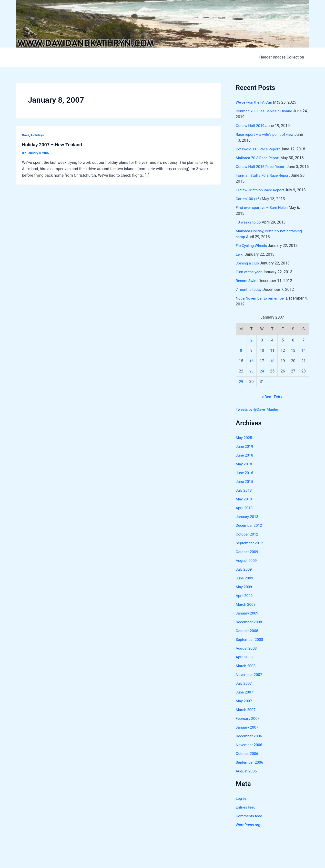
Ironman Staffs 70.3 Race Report (264, 181)
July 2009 (244, 575)
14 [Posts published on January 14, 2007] (304, 356)
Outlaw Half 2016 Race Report (262, 167)
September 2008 (250, 645)
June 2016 (245, 479)
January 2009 (248, 619)
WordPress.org (249, 831)
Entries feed (246, 813)
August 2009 (247, 566)
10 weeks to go (249, 228)
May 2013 (244, 505)
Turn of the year (249, 278)
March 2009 (246, 610)
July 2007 (244, 689)
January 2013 (248, 522)
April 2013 (245, 514)
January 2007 (248, 733)
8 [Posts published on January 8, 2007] (241, 356)
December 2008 (249, 628)
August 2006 (247, 777)
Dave (26, 135)
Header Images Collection (283, 57)
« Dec (266, 403)
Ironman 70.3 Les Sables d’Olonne (265, 111)
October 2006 (247, 759)
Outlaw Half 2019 (251, 126)
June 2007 (245, 698)
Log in (241, 804)
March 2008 (246, 672)
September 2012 (250, 549)
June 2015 (245, 487)
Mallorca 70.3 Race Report (259, 158)
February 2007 (248, 724)
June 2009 (245, 584)
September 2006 (250, 768)
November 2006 (249, 751)
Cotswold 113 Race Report (259, 149)
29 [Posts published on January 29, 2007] (241, 387)
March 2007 (246, 716)
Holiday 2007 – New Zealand (53, 145)
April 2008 (245, 663)
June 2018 (245, 461)
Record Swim (247, 287)
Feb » (279, 403)
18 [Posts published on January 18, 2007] (272, 367)
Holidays (38, 135)
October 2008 (247, 637)
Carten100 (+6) (249, 205)
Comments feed (250, 822)
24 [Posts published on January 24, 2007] (262, 377)
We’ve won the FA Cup (255, 102)
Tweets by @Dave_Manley (258, 415)
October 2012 (247, 540)
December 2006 (249, 742)
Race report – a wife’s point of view (266, 134)
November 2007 (249, 680)
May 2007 (244, 707)
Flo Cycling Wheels (252, 251)
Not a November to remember (261, 304)
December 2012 (249, 531)
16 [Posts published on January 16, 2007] (252, 367)
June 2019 (245, 452)
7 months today (249, 295)
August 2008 (247, 654)
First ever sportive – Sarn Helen (263, 213)
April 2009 (245, 601)
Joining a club (248, 269)
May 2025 (244, 444)
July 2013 (244, 496)
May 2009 (244, 593)
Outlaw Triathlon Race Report (261, 196)
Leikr (240, 260)
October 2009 (247, 558)
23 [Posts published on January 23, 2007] (252, 377)
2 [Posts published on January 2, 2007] (251, 346)
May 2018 (244, 470)
